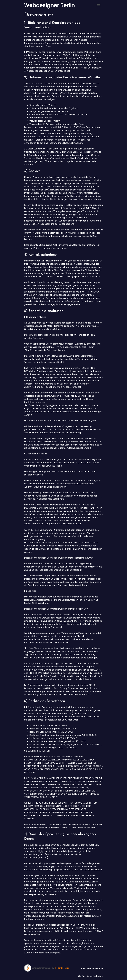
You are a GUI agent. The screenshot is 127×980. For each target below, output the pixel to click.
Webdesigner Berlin (50, 5)
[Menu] (99, 5)
